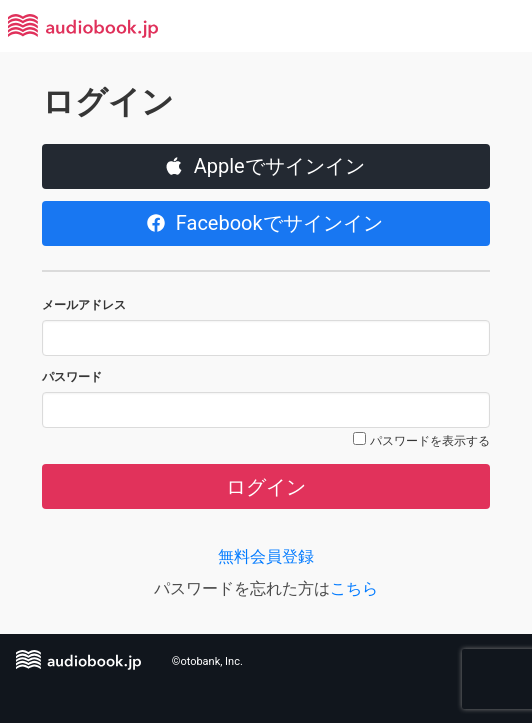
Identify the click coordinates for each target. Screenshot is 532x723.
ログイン (266, 487)
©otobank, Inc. (207, 661)
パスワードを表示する (430, 441)
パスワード (72, 377)
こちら (354, 588)
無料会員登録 (266, 556)
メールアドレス (84, 305)
